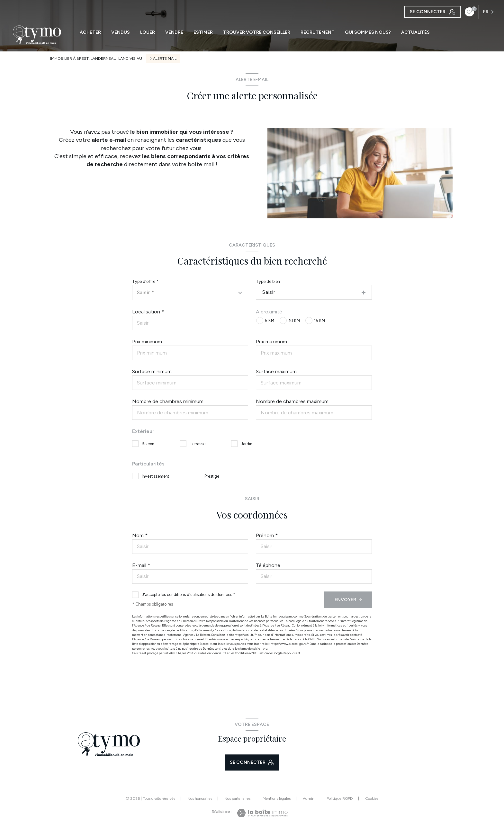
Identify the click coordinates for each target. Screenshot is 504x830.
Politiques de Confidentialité (207, 653)
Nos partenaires (237, 798)
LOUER (148, 32)
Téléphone (268, 565)
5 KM (270, 321)
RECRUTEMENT (318, 32)
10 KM (294, 321)
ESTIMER (203, 32)
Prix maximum (271, 342)
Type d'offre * (145, 281)
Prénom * (267, 535)
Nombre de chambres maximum (292, 401)
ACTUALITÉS (415, 32)
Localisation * (148, 312)
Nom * (140, 535)
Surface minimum (152, 371)
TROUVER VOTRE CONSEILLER (257, 32)
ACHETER (90, 32)
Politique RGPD (340, 798)
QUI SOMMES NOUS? (368, 32)
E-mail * (141, 565)
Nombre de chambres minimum (168, 401)
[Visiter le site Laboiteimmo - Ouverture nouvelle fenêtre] (262, 813)
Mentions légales (277, 798)
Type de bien (268, 281)
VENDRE (174, 32)
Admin (309, 798)
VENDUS (121, 32)
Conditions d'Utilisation (251, 653)
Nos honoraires (200, 798)
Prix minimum (147, 342)
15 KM (319, 321)
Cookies (372, 799)
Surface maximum (276, 371)
